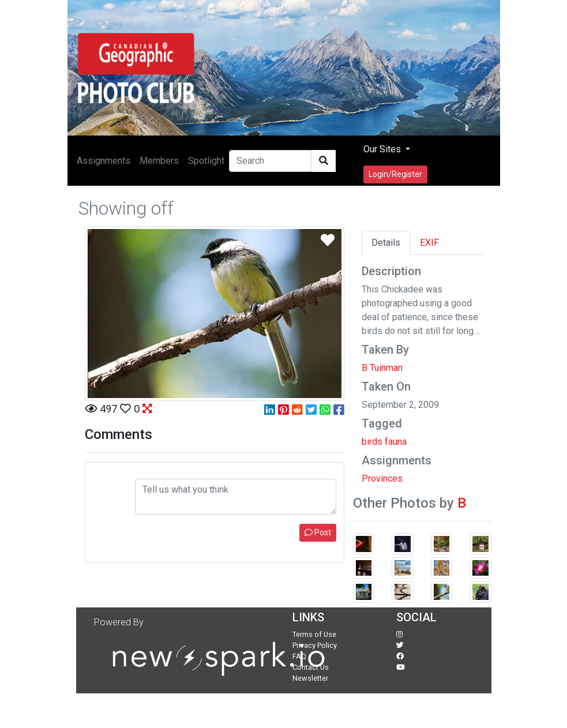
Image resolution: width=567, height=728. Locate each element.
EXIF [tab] (429, 243)
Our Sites (383, 149)
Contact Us (311, 667)
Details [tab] (386, 243)
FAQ (299, 656)
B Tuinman (382, 368)
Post (318, 532)
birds (372, 442)
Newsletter (310, 678)
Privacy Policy (315, 645)
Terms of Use (314, 634)
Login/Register (395, 174)
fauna (396, 442)
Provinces (382, 479)
